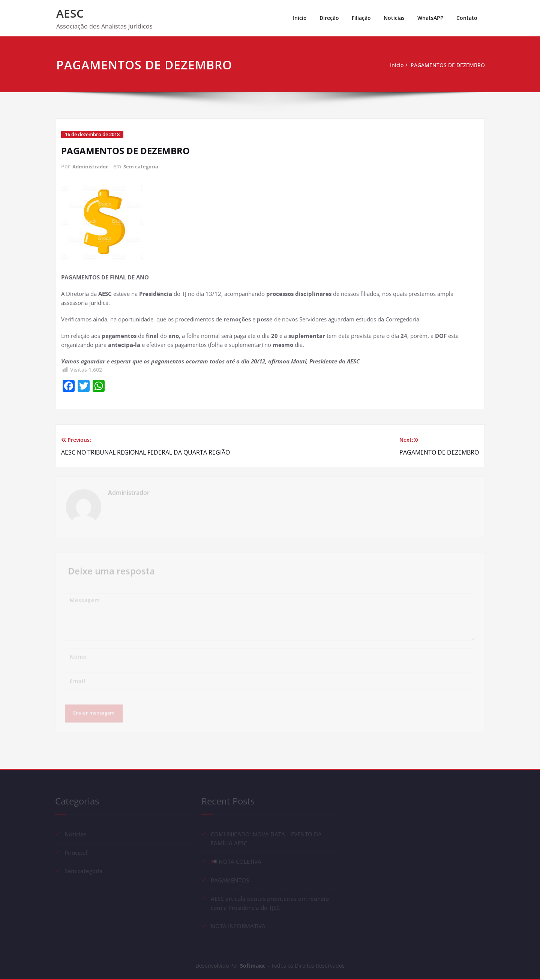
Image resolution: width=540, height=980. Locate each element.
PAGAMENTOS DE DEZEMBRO (447, 65)
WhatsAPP (430, 18)
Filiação (361, 18)
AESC (70, 13)
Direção (329, 18)
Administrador (91, 166)
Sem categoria (144, 166)
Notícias (394, 18)
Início (300, 18)
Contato (467, 18)
